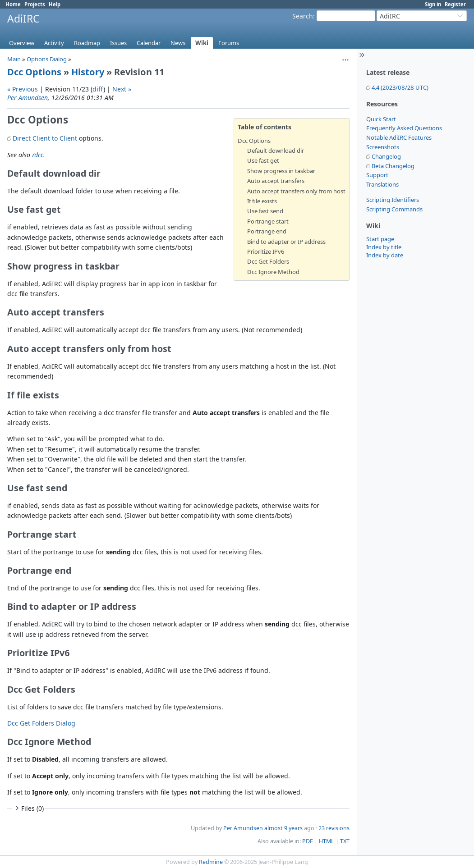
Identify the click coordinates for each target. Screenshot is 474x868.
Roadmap (87, 43)
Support (377, 175)
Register (455, 4)
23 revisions (334, 828)
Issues (118, 43)
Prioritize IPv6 (266, 251)
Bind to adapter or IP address (286, 242)
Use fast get (263, 160)
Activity (54, 43)
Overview (22, 43)
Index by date (385, 255)
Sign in (433, 4)
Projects (35, 4)
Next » (122, 89)
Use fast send (265, 211)
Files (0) (28, 808)
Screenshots (383, 147)
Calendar (149, 43)
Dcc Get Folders (268, 261)
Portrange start (268, 221)
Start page (380, 239)
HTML (327, 841)
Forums (229, 43)
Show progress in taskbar (281, 171)
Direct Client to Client (45, 138)
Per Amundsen (28, 98)
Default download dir (276, 151)
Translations (382, 184)
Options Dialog (47, 59)
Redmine (211, 862)
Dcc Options (34, 72)
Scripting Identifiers (393, 200)
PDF (308, 841)
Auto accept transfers (276, 181)
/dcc (38, 155)
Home (13, 4)
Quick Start (381, 119)
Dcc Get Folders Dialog (41, 723)
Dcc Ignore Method (273, 272)
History (88, 72)
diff (98, 89)
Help (55, 4)
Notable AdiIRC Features (399, 137)
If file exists (262, 201)
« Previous (23, 89)
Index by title (384, 247)
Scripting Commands (394, 209)
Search (303, 16)
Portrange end (267, 231)
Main (14, 59)
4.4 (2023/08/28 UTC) (400, 87)
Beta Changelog (393, 166)
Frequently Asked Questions (404, 128)
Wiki (202, 43)
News (178, 43)
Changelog (386, 156)
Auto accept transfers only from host (296, 191)
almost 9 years (283, 828)
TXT (345, 841)
